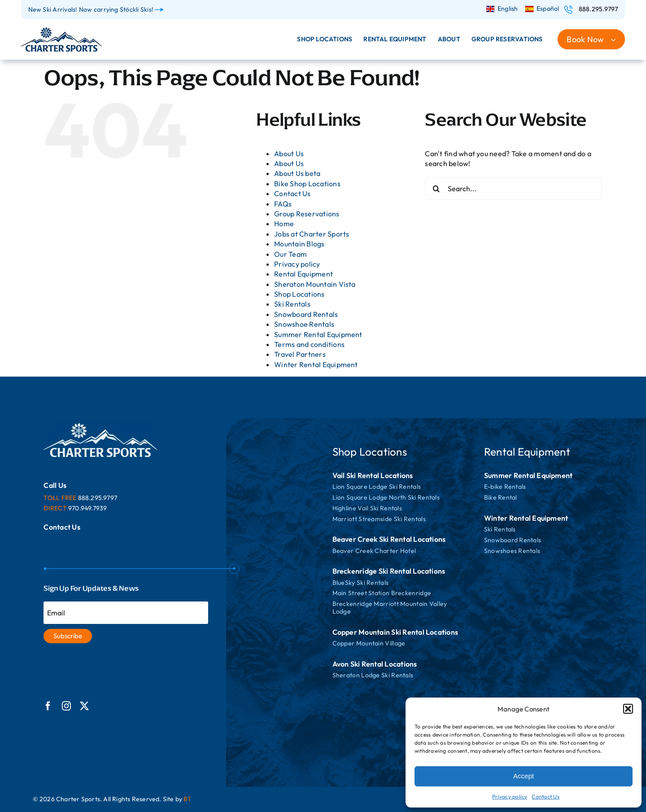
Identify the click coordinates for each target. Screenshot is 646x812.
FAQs (283, 204)
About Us (289, 154)
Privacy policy (510, 797)
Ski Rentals (292, 304)
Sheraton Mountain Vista (315, 284)
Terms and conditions (309, 344)
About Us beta (297, 173)
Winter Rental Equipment (316, 364)
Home (284, 224)
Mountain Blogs (299, 244)
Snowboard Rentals (306, 314)
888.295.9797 (598, 9)
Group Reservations (307, 214)
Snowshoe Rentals (304, 324)
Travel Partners (300, 354)
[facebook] (48, 706)
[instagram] (66, 706)
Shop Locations (299, 294)
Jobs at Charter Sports (312, 234)
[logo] (61, 31)
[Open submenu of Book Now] (618, 39)
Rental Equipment (303, 274)
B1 (187, 799)
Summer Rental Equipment (318, 334)
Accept (524, 776)
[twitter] (84, 706)
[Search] (436, 189)
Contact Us (545, 797)
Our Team (290, 254)
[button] (628, 709)
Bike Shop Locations (307, 184)
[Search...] (513, 189)
